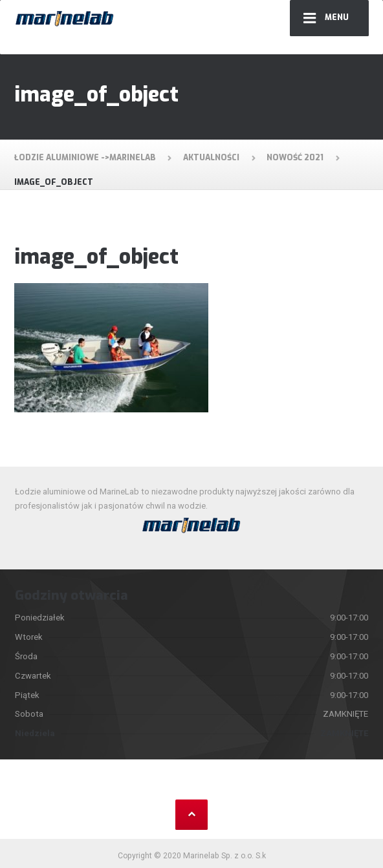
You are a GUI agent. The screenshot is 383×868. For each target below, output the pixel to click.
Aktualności (211, 158)
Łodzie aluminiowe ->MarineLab (85, 158)
